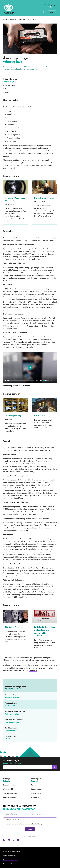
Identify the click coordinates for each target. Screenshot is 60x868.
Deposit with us (36, 789)
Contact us (33, 670)
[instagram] (13, 840)
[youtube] (18, 840)
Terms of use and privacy (12, 851)
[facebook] (4, 840)
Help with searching (10, 793)
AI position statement (10, 864)
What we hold (8, 789)
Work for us (35, 797)
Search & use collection (17, 19)
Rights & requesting (10, 797)
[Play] (5, 380)
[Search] (55, 767)
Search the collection (10, 785)
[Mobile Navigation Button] (52, 12)
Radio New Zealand (34, 461)
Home (5, 19)
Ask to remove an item (11, 860)
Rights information (9, 855)
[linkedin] (9, 840)
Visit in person (36, 793)
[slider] (21, 380)
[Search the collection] (44, 12)
